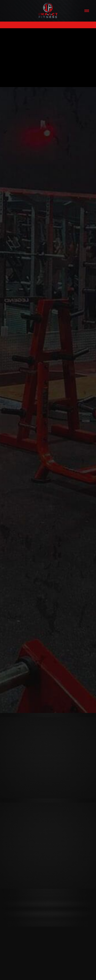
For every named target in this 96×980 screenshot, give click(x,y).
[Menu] (87, 11)
